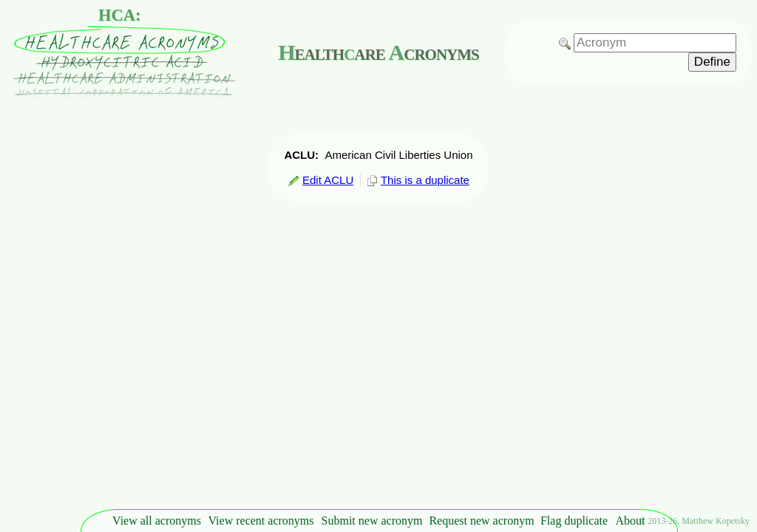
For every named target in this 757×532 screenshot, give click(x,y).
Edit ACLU (320, 180)
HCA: (120, 15)
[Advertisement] (713, 285)
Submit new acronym (372, 521)
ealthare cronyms (378, 52)
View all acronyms (157, 521)
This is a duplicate (418, 180)
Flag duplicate (574, 521)
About (631, 521)
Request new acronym (481, 521)
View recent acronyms (261, 521)
